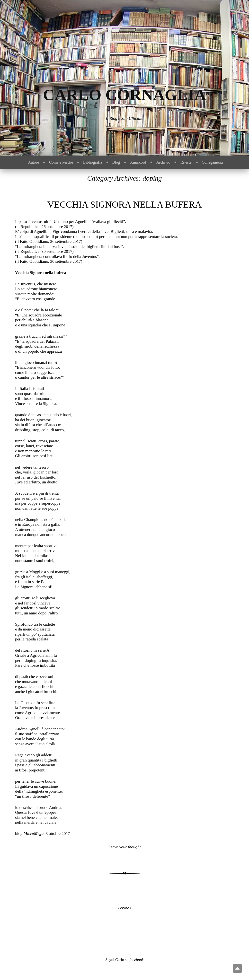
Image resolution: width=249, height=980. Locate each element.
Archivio (163, 162)
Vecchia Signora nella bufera (124, 204)
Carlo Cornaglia (125, 95)
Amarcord (138, 162)
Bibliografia (93, 162)
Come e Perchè (61, 162)
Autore (33, 162)
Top (237, 968)
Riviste (186, 162)
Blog (116, 162)
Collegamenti (212, 162)
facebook (136, 960)
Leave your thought (125, 847)
